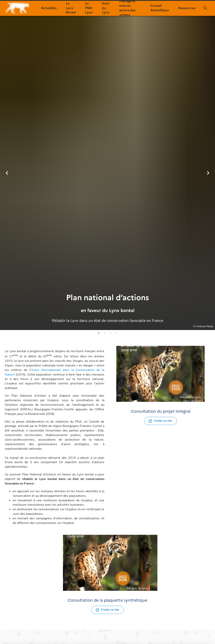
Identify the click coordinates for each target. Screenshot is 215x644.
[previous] (7, 173)
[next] (208, 173)
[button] (49, 8)
